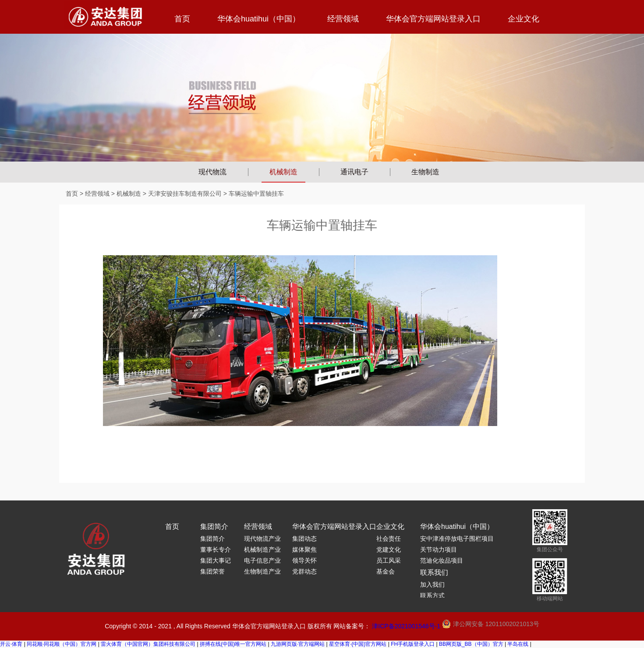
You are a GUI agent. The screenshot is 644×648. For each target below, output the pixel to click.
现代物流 (212, 172)
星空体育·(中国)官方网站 (358, 644)
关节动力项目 (439, 549)
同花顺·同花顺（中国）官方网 (62, 644)
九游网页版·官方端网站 (298, 644)
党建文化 (389, 549)
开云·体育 (11, 644)
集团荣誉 (212, 571)
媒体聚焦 (304, 549)
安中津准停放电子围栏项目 (457, 539)
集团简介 (214, 526)
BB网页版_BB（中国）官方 (471, 644)
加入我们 (432, 585)
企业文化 (524, 19)
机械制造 (283, 172)
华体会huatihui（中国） (259, 19)
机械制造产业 (262, 549)
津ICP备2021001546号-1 (406, 626)
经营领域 (343, 19)
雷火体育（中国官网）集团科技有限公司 (148, 644)
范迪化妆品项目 (442, 560)
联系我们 (434, 572)
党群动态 (304, 571)
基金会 (386, 571)
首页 (182, 19)
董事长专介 (216, 549)
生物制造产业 (262, 571)
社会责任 (389, 539)
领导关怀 (304, 560)
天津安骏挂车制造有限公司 (185, 194)
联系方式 (432, 595)
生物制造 (425, 172)
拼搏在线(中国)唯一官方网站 (233, 644)
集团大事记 (216, 560)
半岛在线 (518, 644)
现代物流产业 (262, 539)
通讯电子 (354, 172)
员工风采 (389, 560)
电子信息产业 (262, 560)
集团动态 (304, 539)
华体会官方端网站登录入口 (433, 19)
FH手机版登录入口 (413, 644)
